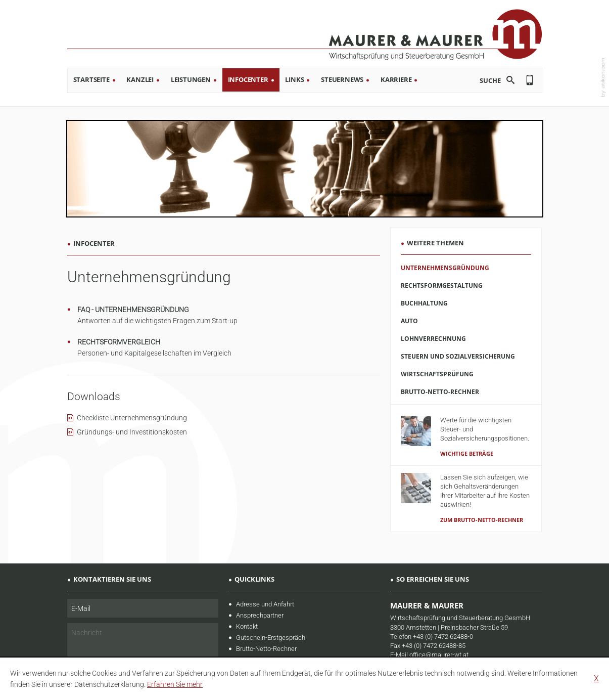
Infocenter (248, 79)
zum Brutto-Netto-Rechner (482, 520)
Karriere (396, 79)
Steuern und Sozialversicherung (458, 356)
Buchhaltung (424, 303)
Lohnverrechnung (433, 339)
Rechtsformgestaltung (442, 286)
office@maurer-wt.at (439, 655)
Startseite (91, 79)
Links (294, 79)
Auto (409, 321)
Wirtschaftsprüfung (437, 374)
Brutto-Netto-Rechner (440, 392)
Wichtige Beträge (467, 453)
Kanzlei (140, 79)
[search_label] (483, 80)
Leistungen (191, 79)
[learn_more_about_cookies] (175, 684)
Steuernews (342, 79)
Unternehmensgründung (445, 268)
